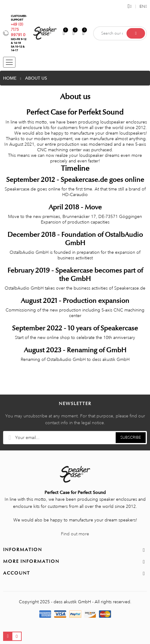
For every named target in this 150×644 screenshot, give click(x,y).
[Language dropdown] (141, 6)
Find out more (75, 534)
